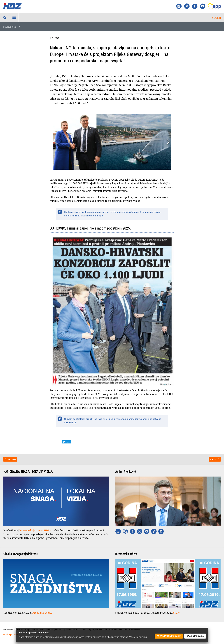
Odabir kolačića (195, 636)
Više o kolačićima (138, 637)
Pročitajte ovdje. (42, 613)
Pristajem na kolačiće (169, 636)
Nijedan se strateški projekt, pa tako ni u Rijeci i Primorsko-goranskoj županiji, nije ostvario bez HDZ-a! (113, 421)
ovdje (176, 613)
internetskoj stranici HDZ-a (35, 530)
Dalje (213, 459)
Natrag (12, 459)
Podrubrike (10, 27)
